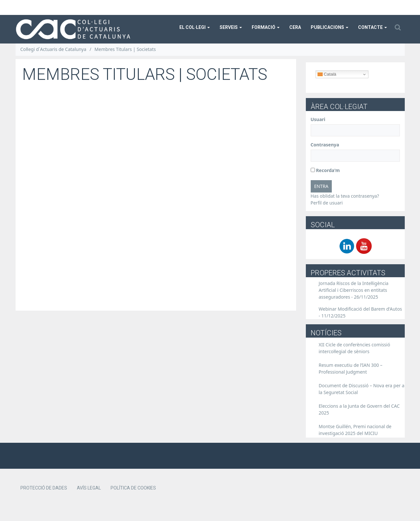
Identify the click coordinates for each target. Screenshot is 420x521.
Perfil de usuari (327, 203)
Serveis (231, 27)
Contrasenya (325, 145)
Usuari (318, 119)
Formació (266, 27)
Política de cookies (133, 488)
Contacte (372, 27)
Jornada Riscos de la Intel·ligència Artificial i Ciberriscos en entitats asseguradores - (354, 290)
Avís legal (89, 488)
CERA (295, 27)
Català (327, 74)
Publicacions (330, 27)
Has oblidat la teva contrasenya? (345, 196)
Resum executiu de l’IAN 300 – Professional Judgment (351, 368)
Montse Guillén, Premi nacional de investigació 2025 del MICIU (355, 430)
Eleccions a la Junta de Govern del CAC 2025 (359, 409)
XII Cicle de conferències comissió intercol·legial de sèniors (354, 348)
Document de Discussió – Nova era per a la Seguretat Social (362, 389)
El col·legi (195, 27)
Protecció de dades (44, 488)
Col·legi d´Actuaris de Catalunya (54, 49)
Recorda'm (325, 170)
